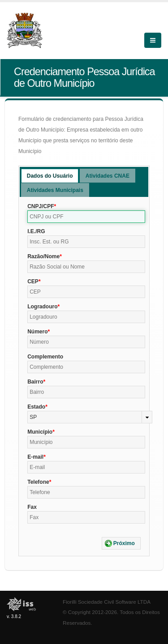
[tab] (50, 176)
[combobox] (90, 417)
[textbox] (86, 217)
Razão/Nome (43, 256)
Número (37, 332)
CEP (33, 281)
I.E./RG (36, 231)
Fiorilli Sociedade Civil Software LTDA (107, 602)
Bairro (35, 382)
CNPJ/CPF (41, 206)
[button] (121, 543)
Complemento (45, 357)
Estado (36, 407)
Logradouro (42, 307)
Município (40, 432)
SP (33, 417)
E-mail (35, 457)
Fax (32, 507)
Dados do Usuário (50, 176)
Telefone (38, 482)
